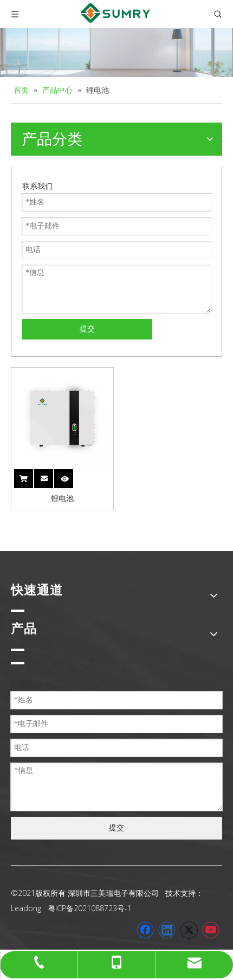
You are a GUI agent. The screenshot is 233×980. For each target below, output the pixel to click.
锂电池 (62, 499)
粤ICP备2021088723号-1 (90, 908)
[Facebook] (145, 930)
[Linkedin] (167, 930)
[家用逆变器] (116, 53)
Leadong (26, 908)
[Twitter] (189, 930)
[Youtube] (211, 930)
